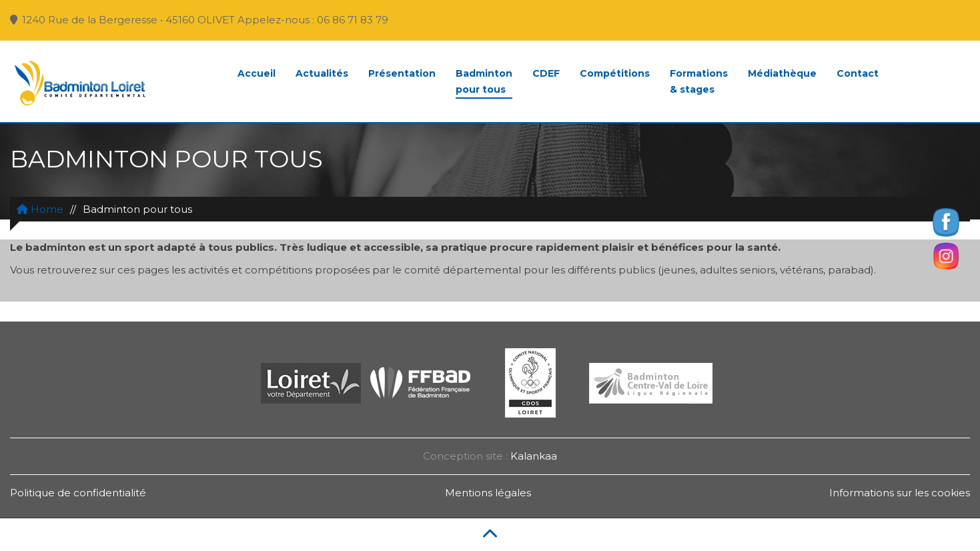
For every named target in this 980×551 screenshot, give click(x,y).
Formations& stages (699, 81)
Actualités (322, 73)
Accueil (257, 73)
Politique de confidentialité (78, 493)
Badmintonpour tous (484, 81)
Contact (858, 73)
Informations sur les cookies (900, 493)
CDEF (546, 73)
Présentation (402, 73)
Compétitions (615, 73)
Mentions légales (488, 493)
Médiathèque (782, 73)
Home (40, 209)
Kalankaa (534, 456)
